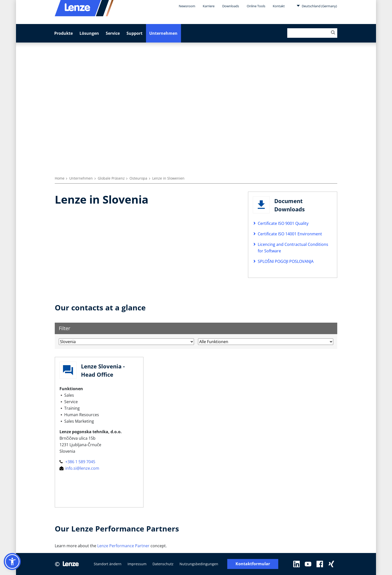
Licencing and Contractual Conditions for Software (293, 248)
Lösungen (89, 33)
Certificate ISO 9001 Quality (283, 223)
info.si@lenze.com (79, 468)
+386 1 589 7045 (77, 462)
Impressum (137, 564)
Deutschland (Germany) (317, 6)
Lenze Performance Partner (123, 546)
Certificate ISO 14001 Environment (290, 234)
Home (60, 178)
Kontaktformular (253, 564)
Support (134, 33)
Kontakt (279, 6)
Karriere (209, 6)
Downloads (231, 6)
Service (113, 33)
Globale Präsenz (111, 178)
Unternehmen (163, 33)
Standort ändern (108, 564)
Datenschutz (163, 564)
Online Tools (256, 6)
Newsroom (187, 6)
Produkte (63, 33)
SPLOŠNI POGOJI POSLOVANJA (286, 261)
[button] (12, 561)
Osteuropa (138, 178)
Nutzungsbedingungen (199, 564)
